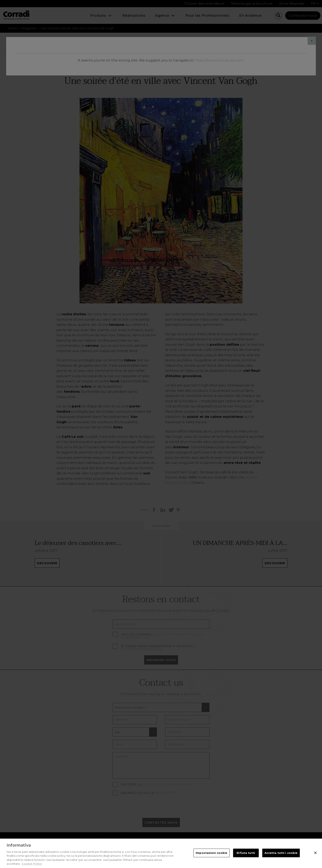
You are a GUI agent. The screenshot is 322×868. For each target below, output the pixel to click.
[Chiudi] (315, 853)
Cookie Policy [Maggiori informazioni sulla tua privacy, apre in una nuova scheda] (32, 864)
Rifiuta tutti (246, 853)
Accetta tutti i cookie (281, 853)
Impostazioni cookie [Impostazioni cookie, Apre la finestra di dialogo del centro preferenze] (211, 853)
